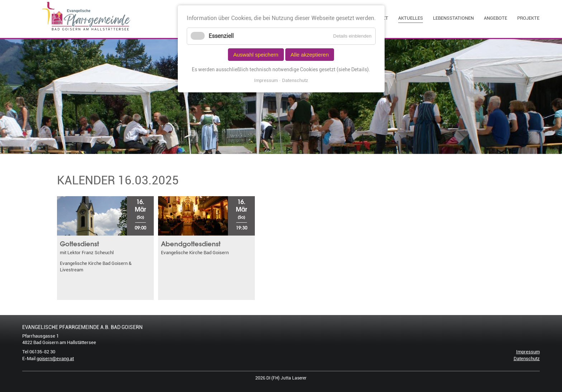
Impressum (528, 352)
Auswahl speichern (256, 55)
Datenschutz (527, 359)
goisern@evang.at (55, 359)
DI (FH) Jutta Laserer (286, 378)
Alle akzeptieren (310, 55)
